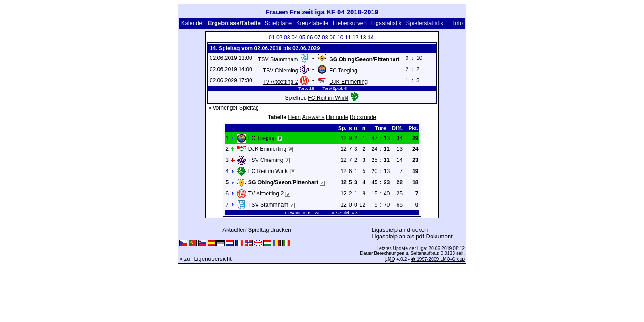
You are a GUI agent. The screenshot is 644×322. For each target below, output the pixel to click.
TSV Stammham (278, 59)
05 (302, 38)
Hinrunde (337, 117)
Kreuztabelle (312, 23)
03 (287, 38)
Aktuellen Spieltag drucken (257, 230)
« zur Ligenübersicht (205, 259)
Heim (294, 117)
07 (318, 38)
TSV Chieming (281, 71)
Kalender (193, 23)
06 (310, 38)
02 (280, 38)
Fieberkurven (350, 23)
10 (340, 38)
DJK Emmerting (348, 82)
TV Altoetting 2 (280, 82)
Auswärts (313, 117)
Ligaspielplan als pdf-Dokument (412, 236)
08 (325, 38)
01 (272, 38)
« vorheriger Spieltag (234, 108)
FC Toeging (343, 71)
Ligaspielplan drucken (400, 230)
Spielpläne (278, 23)
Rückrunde (363, 117)
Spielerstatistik (425, 23)
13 (363, 38)
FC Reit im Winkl (328, 98)
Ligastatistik (386, 23)
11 (348, 38)
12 (356, 38)
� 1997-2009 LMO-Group (438, 259)
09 (333, 38)
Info (458, 23)
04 (295, 38)
